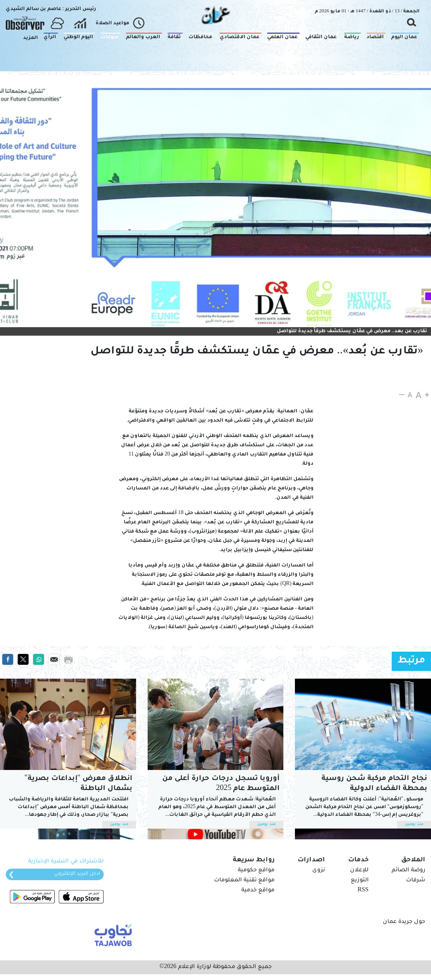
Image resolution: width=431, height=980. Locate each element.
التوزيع (360, 881)
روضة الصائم (408, 871)
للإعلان (359, 871)
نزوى (319, 871)
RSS (363, 891)
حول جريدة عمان (404, 922)
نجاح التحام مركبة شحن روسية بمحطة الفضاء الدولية (374, 784)
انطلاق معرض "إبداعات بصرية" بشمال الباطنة (78, 784)
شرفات (416, 881)
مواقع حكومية (256, 871)
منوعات (412, 82)
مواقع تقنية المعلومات (244, 881)
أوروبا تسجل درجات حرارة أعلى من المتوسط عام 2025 (221, 784)
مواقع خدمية (258, 891)
